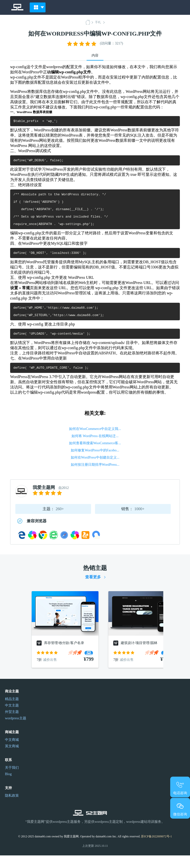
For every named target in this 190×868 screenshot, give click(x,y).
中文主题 (12, 718)
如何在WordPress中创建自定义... (95, 470)
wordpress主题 (16, 731)
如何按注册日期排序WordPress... (95, 477)
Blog (8, 787)
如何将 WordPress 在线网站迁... (95, 449)
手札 (98, 22)
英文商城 (12, 759)
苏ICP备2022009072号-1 (156, 849)
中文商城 (12, 752)
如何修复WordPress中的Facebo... (95, 463)
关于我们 (12, 780)
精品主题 (12, 712)
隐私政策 (12, 808)
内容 (95, 55)
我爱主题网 (44, 500)
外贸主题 (12, 724)
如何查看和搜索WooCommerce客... (95, 456)
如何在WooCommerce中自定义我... (95, 441)
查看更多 (93, 590)
